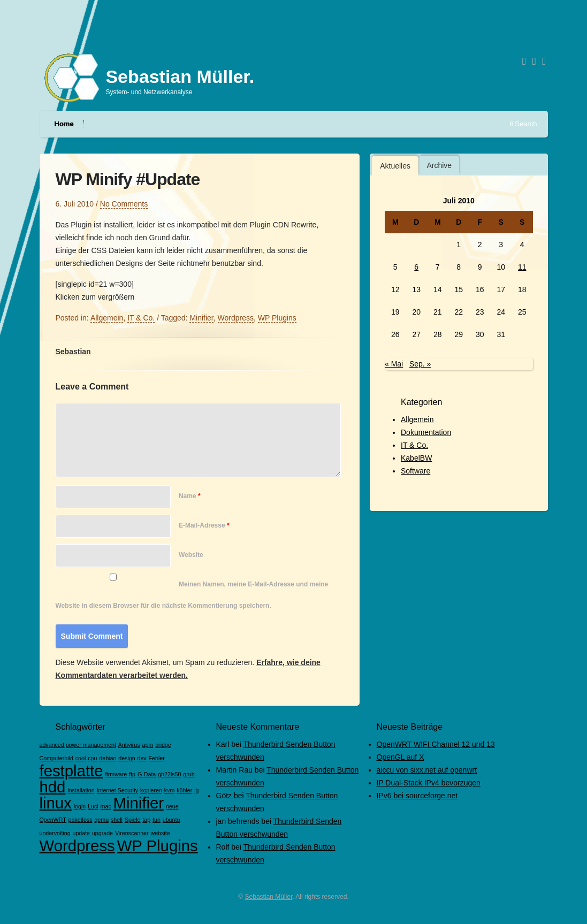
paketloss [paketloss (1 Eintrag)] (81, 820)
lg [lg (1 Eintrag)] (196, 790)
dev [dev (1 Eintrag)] (142, 758)
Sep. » (420, 364)
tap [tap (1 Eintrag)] (146, 820)
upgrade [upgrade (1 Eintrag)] (102, 833)
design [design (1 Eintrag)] (127, 758)
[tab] (395, 166)
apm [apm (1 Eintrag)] (148, 745)
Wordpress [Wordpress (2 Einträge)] (77, 846)
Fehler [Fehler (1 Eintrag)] (157, 758)
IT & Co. (414, 445)
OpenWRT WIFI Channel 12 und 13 (436, 744)
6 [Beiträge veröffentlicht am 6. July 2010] (416, 267)
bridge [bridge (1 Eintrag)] (163, 745)
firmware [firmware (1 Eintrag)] (116, 774)
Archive (439, 165)
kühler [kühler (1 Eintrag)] (184, 790)
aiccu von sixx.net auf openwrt (427, 770)
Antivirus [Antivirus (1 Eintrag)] (129, 745)
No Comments (124, 204)
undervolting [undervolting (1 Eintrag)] (55, 833)
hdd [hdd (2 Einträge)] (53, 787)
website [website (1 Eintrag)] (160, 833)
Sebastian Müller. (180, 77)
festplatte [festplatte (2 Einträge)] (71, 771)
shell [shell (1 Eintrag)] (117, 820)
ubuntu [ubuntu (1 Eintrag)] (171, 820)
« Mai (394, 364)
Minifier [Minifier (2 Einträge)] (139, 803)
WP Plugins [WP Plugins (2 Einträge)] (158, 846)
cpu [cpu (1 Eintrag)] (92, 758)
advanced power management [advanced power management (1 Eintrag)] (78, 745)
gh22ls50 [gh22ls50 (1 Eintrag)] (169, 774)
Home (64, 124)
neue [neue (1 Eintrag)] (172, 806)
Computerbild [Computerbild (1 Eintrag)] (56, 758)
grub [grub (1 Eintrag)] (189, 774)
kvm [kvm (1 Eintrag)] (170, 790)
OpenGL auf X (401, 757)
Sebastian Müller (269, 897)
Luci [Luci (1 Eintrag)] (93, 806)
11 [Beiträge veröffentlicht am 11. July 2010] (522, 267)
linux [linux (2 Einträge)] (56, 803)
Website (191, 555)
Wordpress (236, 318)
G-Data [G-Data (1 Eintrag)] (147, 774)
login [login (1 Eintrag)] (80, 806)
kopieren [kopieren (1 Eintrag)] (151, 790)
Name (190, 496)
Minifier (201, 318)
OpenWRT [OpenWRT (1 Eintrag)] (53, 820)
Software (416, 471)
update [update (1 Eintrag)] (81, 833)
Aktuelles (395, 166)
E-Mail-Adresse (204, 525)
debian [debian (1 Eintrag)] (108, 758)
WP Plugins (277, 318)
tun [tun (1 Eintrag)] (157, 820)
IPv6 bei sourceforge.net (417, 796)
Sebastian (73, 352)
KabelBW (416, 458)
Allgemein (417, 419)
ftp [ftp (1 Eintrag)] (132, 774)
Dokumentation (426, 432)
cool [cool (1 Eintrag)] (81, 758)
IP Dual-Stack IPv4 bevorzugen (429, 783)
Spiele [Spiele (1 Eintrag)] (133, 820)
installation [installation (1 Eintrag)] (81, 790)
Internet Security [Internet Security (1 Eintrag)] (118, 790)
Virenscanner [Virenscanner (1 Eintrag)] (132, 833)
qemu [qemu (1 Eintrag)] (101, 820)
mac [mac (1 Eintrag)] (106, 806)
